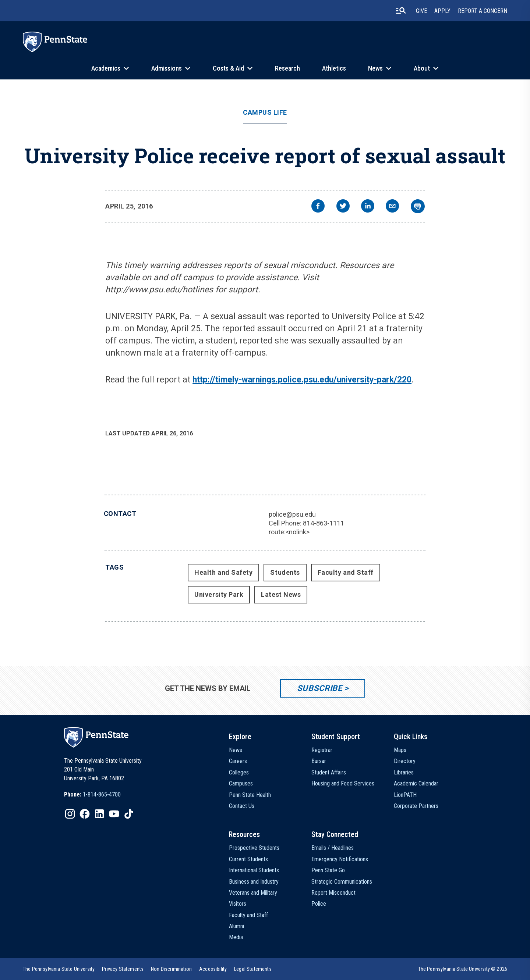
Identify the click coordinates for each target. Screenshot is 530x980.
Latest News (281, 594)
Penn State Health (250, 795)
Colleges (239, 772)
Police (319, 904)
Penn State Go (328, 870)
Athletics (334, 68)
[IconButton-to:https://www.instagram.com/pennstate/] (70, 814)
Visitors (238, 904)
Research (287, 68)
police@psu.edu (292, 514)
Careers (238, 761)
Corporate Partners (416, 806)
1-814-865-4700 (102, 794)
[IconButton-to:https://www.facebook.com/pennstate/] (85, 814)
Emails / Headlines (333, 848)
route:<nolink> (289, 532)
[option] (92, 795)
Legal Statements (253, 969)
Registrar (322, 750)
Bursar (319, 761)
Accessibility (213, 969)
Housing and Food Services (343, 783)
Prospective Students (254, 848)
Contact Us (242, 806)
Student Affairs (329, 772)
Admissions (167, 68)
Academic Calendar (416, 783)
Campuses (241, 783)
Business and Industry (254, 882)
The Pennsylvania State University (59, 969)
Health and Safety (223, 572)
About (422, 68)
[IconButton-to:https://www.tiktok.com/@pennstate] (129, 814)
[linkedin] (368, 207)
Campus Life (265, 113)
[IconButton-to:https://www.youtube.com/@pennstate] (114, 814)
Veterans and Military (253, 893)
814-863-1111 (324, 523)
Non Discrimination (171, 969)
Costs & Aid (228, 68)
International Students (254, 870)
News (375, 68)
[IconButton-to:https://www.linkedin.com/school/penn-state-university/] (99, 814)
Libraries (404, 772)
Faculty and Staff (346, 572)
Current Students (248, 859)
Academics (106, 68)
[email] (392, 207)
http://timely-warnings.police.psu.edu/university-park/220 (302, 380)
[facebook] (318, 207)
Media (236, 937)
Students (285, 572)
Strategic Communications (342, 882)
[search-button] (401, 11)
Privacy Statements (123, 969)
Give (421, 11)
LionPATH (405, 795)
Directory (405, 761)
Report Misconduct (333, 893)
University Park (219, 594)
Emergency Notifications (340, 859)
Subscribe (320, 688)
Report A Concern (483, 11)
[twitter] (343, 207)
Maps (400, 750)
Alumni (236, 926)
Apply (442, 11)
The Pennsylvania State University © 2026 (463, 969)
